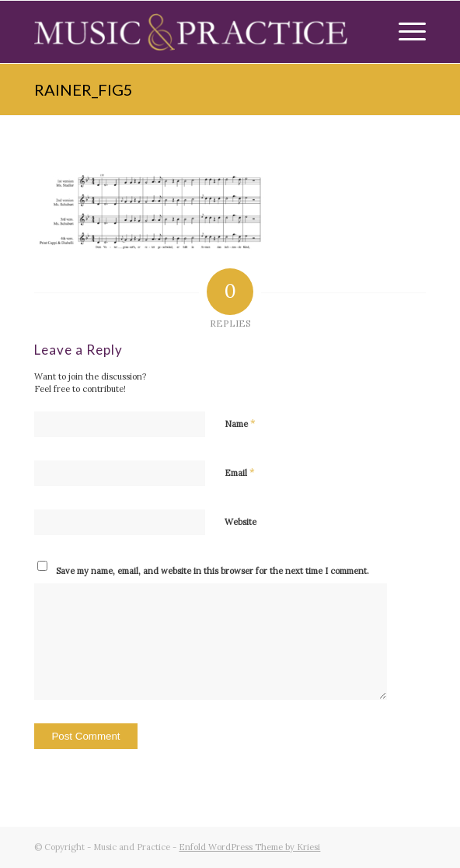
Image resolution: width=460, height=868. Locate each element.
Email (240, 472)
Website (240, 522)
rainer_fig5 (84, 89)
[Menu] (404, 32)
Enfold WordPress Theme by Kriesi (249, 847)
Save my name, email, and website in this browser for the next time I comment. (213, 571)
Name (240, 423)
